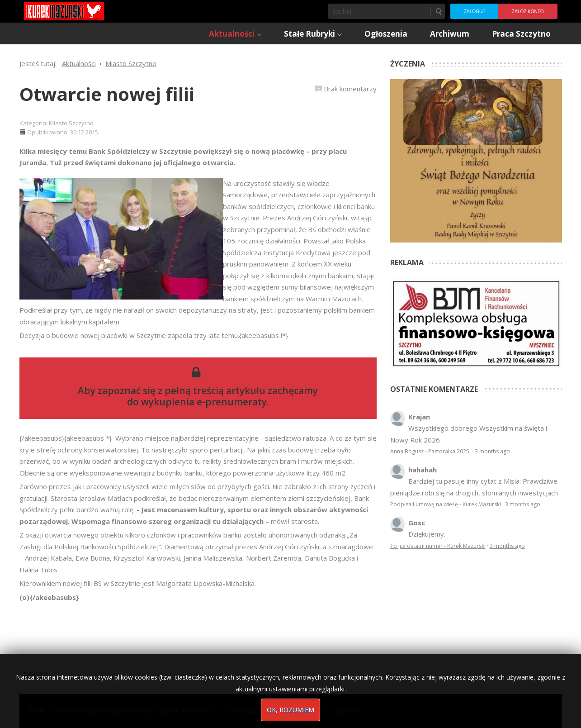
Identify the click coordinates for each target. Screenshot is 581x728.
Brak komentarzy (350, 89)
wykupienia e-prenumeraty (204, 402)
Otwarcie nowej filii (107, 94)
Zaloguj (474, 12)
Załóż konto (528, 12)
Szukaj (438, 11)
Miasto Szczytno (71, 123)
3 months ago (492, 451)
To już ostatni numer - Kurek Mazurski (438, 546)
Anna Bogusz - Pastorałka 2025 (430, 451)
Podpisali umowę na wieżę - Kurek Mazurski (446, 504)
